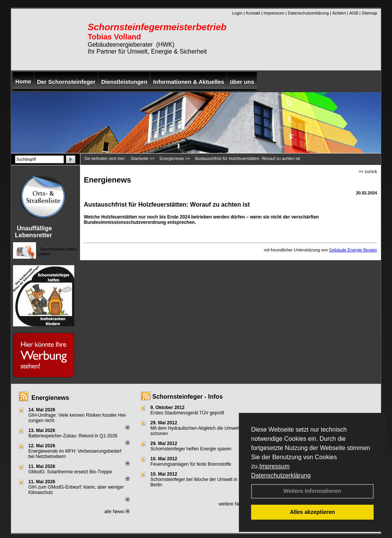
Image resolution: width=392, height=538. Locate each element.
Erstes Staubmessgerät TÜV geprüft (187, 413)
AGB (354, 13)
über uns (242, 82)
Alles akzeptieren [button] (312, 512)
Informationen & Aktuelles (189, 82)
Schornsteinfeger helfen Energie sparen (191, 449)
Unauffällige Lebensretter (33, 232)
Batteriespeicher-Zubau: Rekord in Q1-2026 (73, 436)
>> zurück (368, 171)
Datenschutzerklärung (281, 475)
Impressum (274, 466)
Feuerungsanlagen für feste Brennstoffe (191, 464)
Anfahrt (339, 13)
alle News (117, 512)
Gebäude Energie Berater (353, 250)
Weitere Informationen (312, 491)
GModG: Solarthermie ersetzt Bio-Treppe (70, 472)
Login (237, 13)
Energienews (50, 398)
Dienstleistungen (124, 82)
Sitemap (369, 13)
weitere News (235, 504)
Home (23, 81)
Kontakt (253, 13)
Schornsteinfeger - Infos (188, 397)
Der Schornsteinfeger (66, 82)
